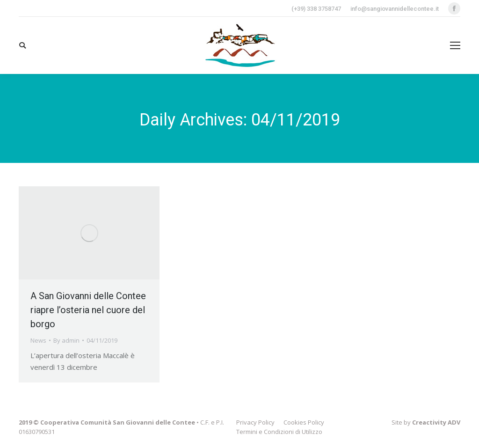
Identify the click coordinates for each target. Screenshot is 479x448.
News (38, 340)
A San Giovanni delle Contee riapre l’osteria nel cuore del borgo (88, 310)
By (66, 340)
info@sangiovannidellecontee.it (395, 9)
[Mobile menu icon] (455, 45)
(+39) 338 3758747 (316, 9)
